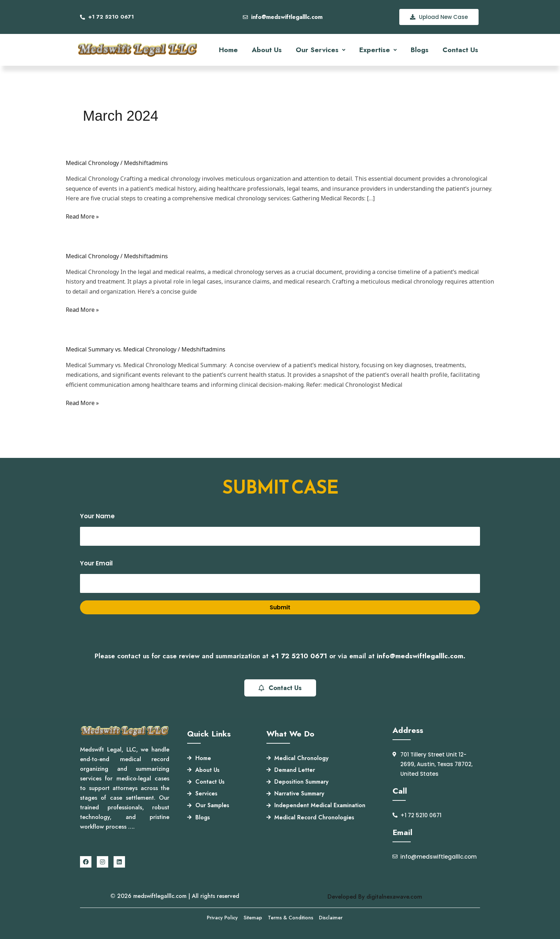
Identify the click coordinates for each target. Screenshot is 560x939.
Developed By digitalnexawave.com (375, 896)
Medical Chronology (92, 163)
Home (228, 50)
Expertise (378, 50)
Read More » (82, 217)
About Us (267, 50)
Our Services (321, 50)
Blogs (420, 50)
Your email (280, 576)
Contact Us (460, 50)
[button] (321, 50)
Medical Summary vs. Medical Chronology (121, 349)
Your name (280, 529)
